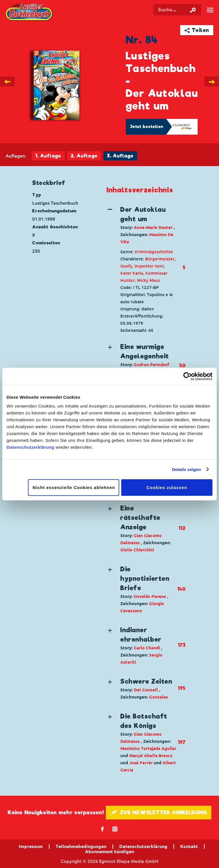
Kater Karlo (132, 273)
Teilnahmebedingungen (81, 846)
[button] (142, 225)
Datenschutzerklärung (31, 447)
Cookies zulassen (167, 487)
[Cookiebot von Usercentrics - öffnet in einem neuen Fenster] (187, 376)
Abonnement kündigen (109, 851)
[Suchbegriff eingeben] (177, 10)
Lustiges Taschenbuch (30, 12)
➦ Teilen (197, 30)
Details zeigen (186, 469)
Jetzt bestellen (147, 127)
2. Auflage (84, 156)
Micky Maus (148, 280)
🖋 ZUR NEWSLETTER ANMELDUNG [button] (159, 812)
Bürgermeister (160, 259)
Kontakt (189, 846)
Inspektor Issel (149, 266)
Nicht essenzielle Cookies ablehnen (74, 487)
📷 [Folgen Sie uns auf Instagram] (115, 829)
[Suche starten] (193, 10)
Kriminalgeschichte (154, 252)
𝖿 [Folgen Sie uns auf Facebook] (103, 829)
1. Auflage (48, 156)
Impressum (31, 846)
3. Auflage (120, 156)
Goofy (126, 266)
